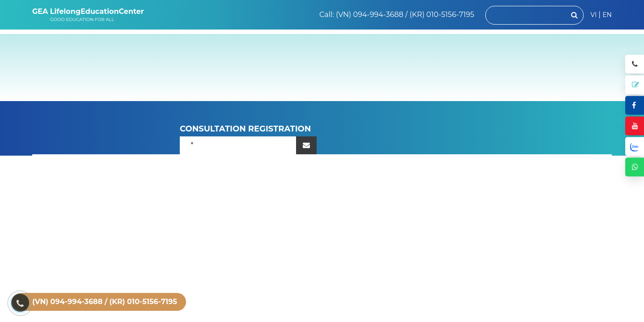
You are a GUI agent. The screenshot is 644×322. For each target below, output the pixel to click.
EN (607, 15)
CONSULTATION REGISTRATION (246, 129)
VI (593, 15)
